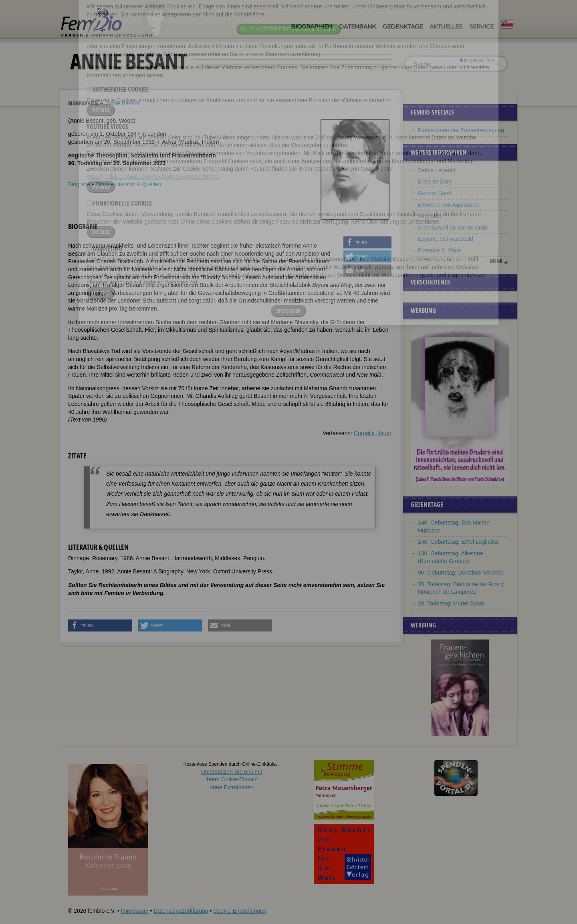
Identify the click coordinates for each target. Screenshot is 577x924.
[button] (367, 242)
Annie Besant (122, 103)
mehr (496, 261)
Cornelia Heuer (373, 433)
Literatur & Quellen (138, 184)
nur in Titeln (473, 67)
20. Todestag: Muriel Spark (451, 603)
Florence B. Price (439, 250)
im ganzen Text (477, 60)
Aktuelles (446, 26)
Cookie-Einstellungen (240, 911)
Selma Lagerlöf (437, 170)
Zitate (102, 184)
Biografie (79, 184)
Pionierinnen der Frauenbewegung (461, 130)
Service (481, 26)
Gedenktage (403, 26)
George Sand (435, 193)
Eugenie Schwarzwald (446, 239)
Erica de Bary (435, 182)
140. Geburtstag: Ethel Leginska (458, 542)
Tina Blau (430, 216)
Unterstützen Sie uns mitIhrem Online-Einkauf (232, 780)
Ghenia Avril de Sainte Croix (453, 228)
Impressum (134, 911)
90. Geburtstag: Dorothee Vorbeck (460, 573)
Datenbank (357, 26)
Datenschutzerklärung (181, 911)
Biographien (312, 26)
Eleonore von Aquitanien (448, 205)
